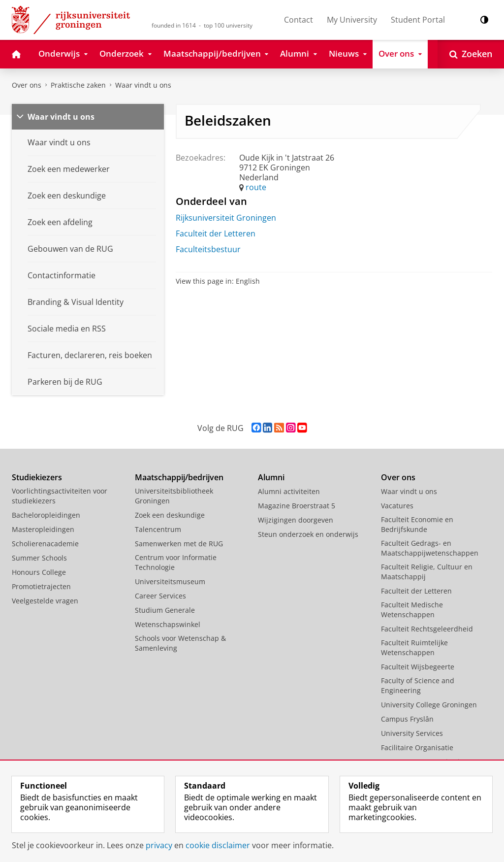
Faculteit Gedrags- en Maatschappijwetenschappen (430, 548)
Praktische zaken (78, 85)
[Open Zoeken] (471, 54)
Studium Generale (165, 610)
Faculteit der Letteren (216, 233)
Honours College (39, 572)
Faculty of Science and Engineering (418, 685)
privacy (159, 845)
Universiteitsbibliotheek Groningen (174, 496)
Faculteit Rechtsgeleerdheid (427, 629)
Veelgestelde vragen (45, 601)
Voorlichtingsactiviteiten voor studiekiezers (60, 496)
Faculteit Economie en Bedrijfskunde (417, 524)
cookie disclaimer (218, 845)
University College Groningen (429, 705)
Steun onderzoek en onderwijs (308, 534)
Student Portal (418, 20)
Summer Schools (39, 558)
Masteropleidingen (43, 529)
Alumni (271, 477)
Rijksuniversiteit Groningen (226, 218)
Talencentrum (158, 529)
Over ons (27, 85)
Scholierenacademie (45, 544)
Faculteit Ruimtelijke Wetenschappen (414, 647)
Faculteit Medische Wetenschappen (412, 610)
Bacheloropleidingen (46, 515)
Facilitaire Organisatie (417, 747)
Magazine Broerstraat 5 (297, 506)
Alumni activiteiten (289, 491)
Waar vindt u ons (143, 85)
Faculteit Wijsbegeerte (418, 667)
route (256, 187)
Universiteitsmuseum (170, 581)
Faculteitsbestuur (208, 249)
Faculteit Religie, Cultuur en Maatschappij (427, 572)
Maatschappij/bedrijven (179, 477)
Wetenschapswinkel (168, 624)
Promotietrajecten (41, 586)
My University (352, 20)
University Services (412, 733)
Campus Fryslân (407, 719)
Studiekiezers (37, 477)
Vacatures (397, 506)
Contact (299, 20)
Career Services (160, 596)
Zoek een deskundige (170, 515)
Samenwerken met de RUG (179, 544)
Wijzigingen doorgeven (296, 520)
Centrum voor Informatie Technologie (176, 562)
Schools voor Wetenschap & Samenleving (180, 643)
